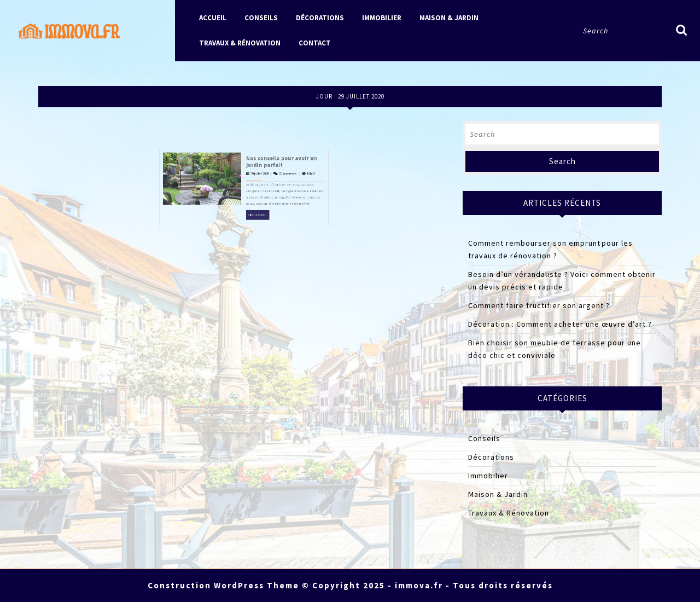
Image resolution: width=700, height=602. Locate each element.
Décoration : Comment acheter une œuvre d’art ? (560, 324)
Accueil (213, 18)
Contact (315, 43)
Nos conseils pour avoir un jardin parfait (267, 120)
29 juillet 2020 (253, 127)
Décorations (320, 18)
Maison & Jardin (449, 18)
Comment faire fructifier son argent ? (539, 305)
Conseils (261, 18)
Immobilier (382, 18)
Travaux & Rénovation (240, 43)
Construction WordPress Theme (223, 585)
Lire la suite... (253, 153)
